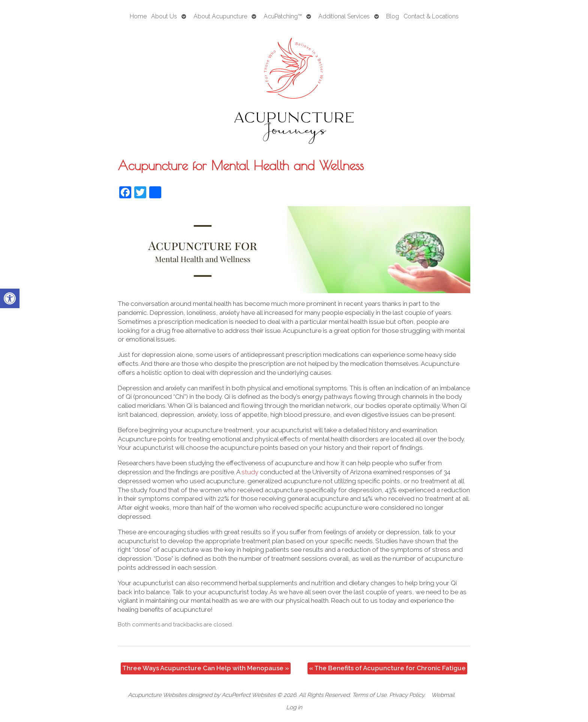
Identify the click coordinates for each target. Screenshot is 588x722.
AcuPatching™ (283, 16)
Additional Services (344, 16)
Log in (294, 707)
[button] (10, 298)
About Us (164, 16)
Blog (393, 16)
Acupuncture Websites (157, 695)
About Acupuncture (220, 16)
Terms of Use (369, 695)
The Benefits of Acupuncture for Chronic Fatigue (387, 668)
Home (138, 16)
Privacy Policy (407, 695)
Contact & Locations (431, 16)
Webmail (443, 695)
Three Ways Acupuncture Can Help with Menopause (206, 668)
